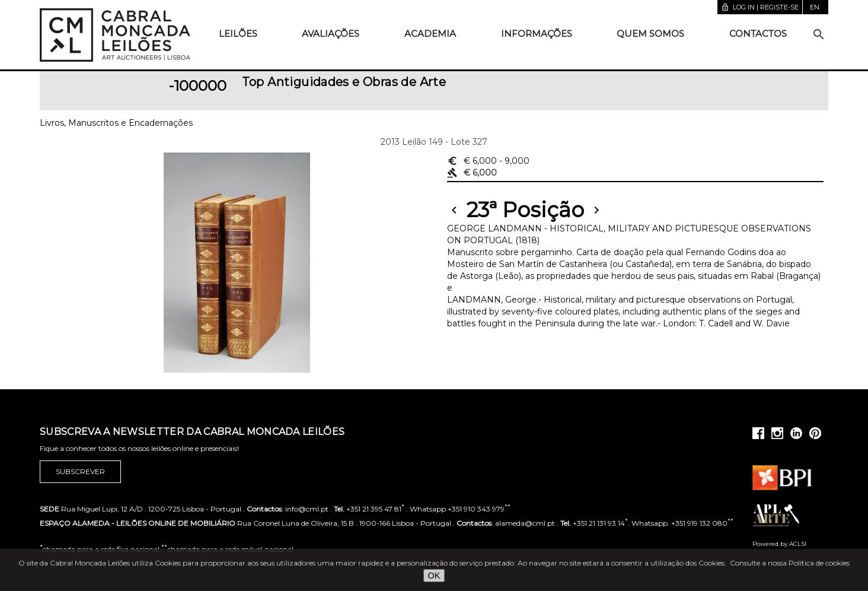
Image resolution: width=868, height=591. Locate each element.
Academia (430, 34)
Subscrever (80, 472)
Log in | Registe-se (760, 7)
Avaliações (331, 34)
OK (434, 576)
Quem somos (650, 34)
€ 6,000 (488, 161)
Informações (537, 34)
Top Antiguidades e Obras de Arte (344, 82)
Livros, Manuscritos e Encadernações (116, 123)
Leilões (238, 34)
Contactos (758, 34)
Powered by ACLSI (779, 544)
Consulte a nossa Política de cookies (790, 563)
